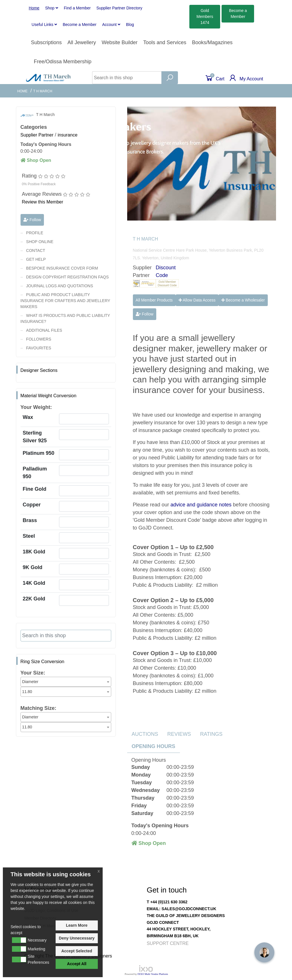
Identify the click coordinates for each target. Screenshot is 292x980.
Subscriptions (46, 42)
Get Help (36, 259)
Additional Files (44, 330)
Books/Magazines (212, 42)
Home (34, 8)
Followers (39, 339)
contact (36, 250)
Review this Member (43, 202)
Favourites (39, 348)
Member (80, 25)
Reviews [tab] (179, 734)
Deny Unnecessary (77, 938)
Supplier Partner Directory (119, 8)
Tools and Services (165, 42)
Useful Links (44, 25)
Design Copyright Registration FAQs (68, 277)
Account (111, 25)
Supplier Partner (37, 135)
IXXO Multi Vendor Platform (153, 974)
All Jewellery (82, 42)
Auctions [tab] (145, 734)
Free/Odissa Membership (62, 62)
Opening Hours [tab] (154, 746)
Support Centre (168, 943)
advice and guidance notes (201, 505)
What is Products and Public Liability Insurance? (65, 318)
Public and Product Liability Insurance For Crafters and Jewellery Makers (65, 301)
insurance (67, 135)
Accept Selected (77, 951)
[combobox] (66, 682)
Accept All (77, 964)
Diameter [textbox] (30, 682)
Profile (35, 233)
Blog (130, 25)
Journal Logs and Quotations (60, 286)
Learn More (77, 925)
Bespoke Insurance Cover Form (62, 268)
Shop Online (40, 242)
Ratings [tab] (211, 734)
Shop (52, 8)
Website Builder (120, 42)
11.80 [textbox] (27, 692)
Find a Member (77, 8)
